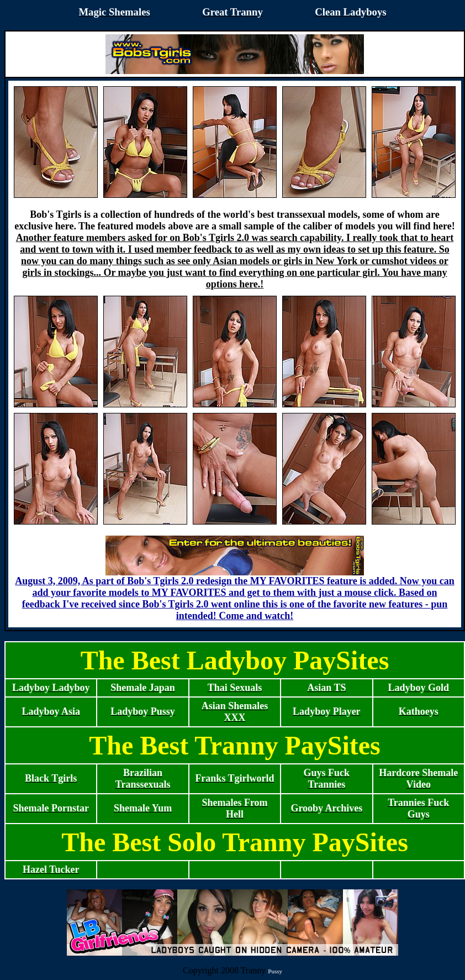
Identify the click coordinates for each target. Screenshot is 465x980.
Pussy (275, 971)
